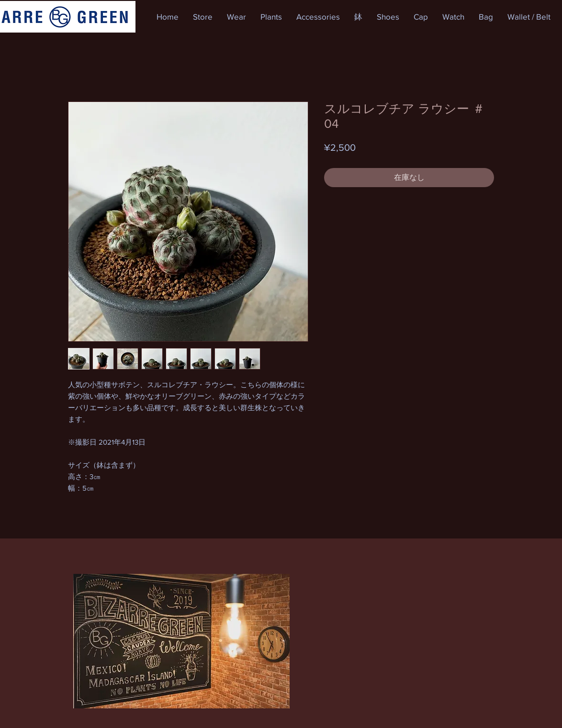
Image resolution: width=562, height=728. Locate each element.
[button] (203, 17)
